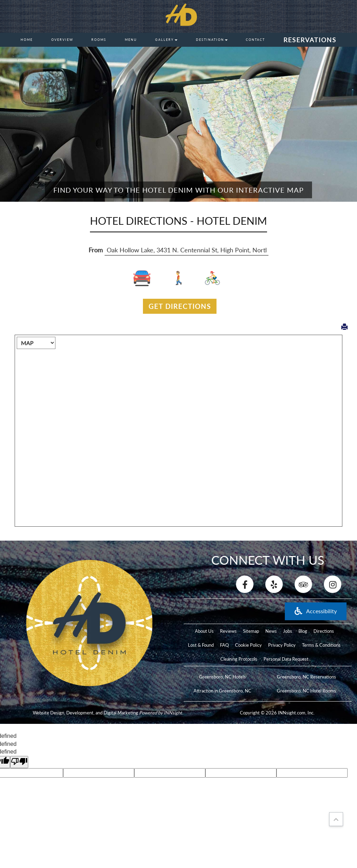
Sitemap (251, 631)
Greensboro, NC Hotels (222, 677)
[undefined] (19, 762)
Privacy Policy (282, 645)
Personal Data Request (286, 659)
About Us (204, 631)
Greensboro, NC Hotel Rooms (306, 691)
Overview (62, 40)
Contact (255, 40)
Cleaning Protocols (239, 659)
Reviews (228, 631)
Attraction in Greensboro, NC (222, 691)
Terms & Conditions (321, 645)
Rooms (99, 40)
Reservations (310, 40)
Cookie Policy (248, 645)
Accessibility (316, 611)
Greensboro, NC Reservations (306, 677)
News (271, 631)
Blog (303, 631)
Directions (324, 631)
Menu (131, 40)
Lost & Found (201, 645)
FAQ (224, 645)
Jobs (288, 631)
